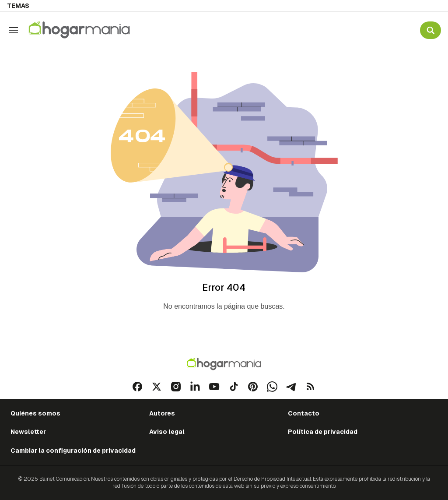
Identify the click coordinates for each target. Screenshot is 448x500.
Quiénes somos (35, 413)
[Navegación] (14, 30)
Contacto (304, 413)
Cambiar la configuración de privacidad (73, 451)
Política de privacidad (323, 432)
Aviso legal (167, 432)
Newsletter (28, 432)
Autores (162, 413)
